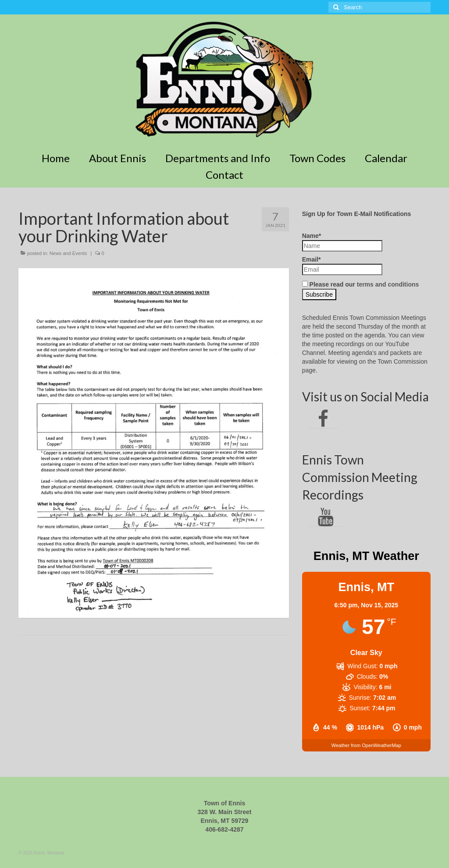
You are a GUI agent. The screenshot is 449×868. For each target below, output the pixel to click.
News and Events (68, 253)
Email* (342, 266)
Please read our (361, 284)
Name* (342, 242)
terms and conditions (388, 284)
